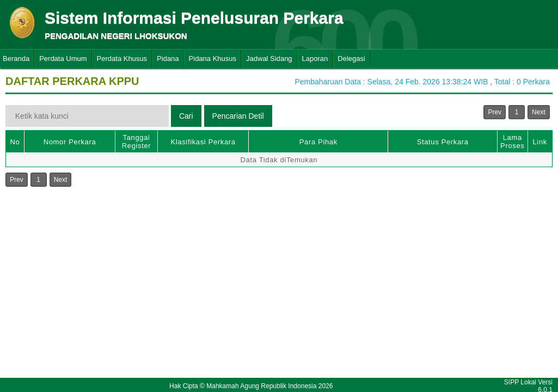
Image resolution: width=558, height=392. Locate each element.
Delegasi (351, 59)
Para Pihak (318, 142)
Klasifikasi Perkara (203, 142)
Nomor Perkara (70, 142)
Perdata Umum (63, 59)
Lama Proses (512, 142)
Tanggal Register (137, 142)
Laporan (315, 59)
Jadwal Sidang (269, 59)
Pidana (168, 59)
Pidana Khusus (213, 59)
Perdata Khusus (122, 59)
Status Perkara (443, 142)
